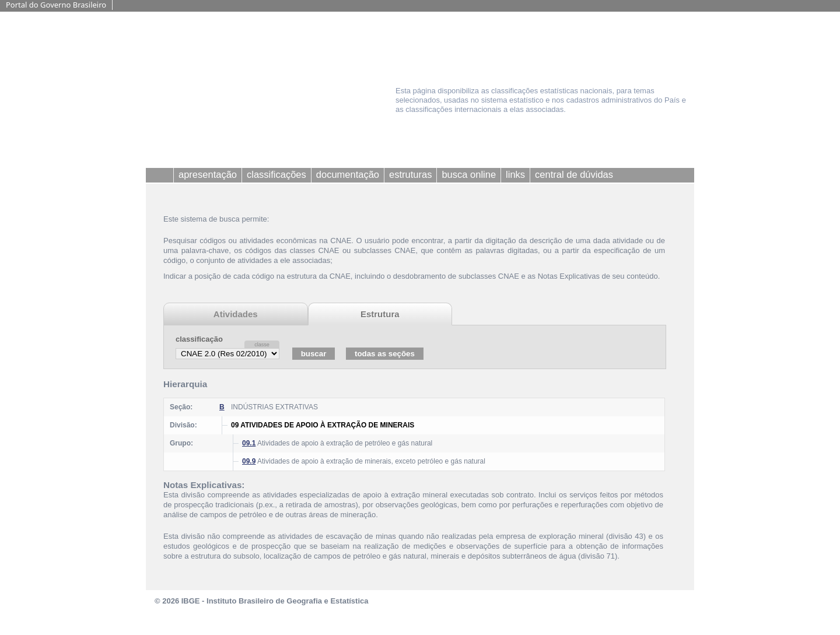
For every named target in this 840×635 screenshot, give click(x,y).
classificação (199, 339)
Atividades (236, 314)
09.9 (249, 461)
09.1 (249, 443)
